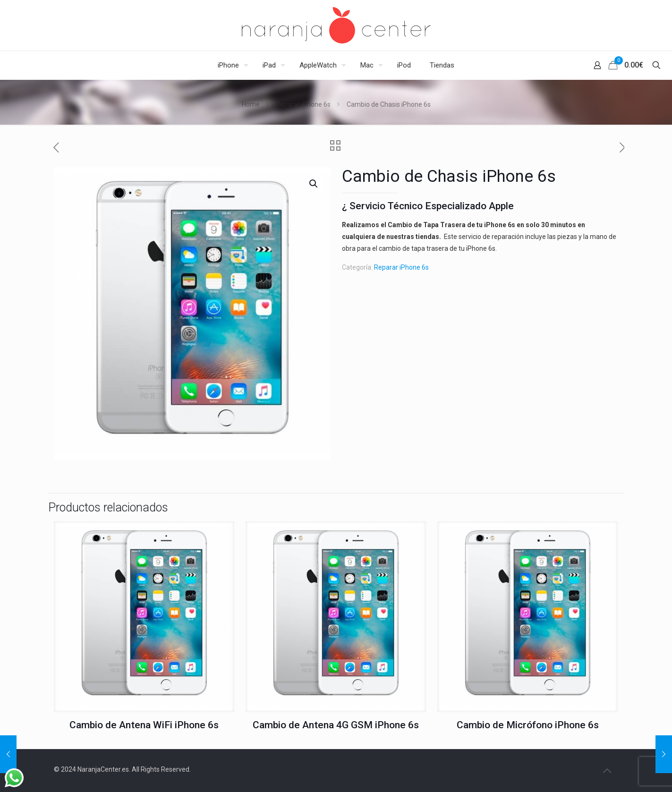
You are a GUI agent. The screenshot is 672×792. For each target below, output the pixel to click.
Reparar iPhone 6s (303, 104)
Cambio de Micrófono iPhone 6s (528, 725)
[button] (314, 184)
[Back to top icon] (607, 771)
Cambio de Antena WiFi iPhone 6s (144, 725)
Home (251, 104)
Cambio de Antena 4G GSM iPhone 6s (336, 725)
